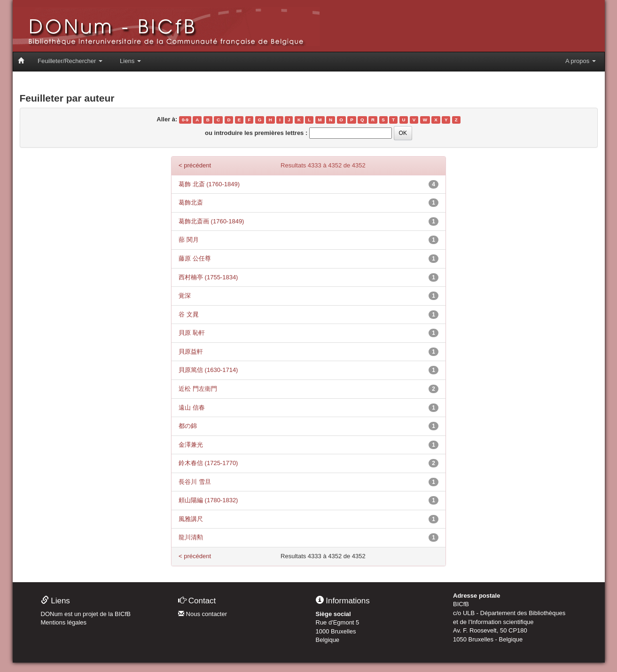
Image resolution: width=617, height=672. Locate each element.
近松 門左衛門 (198, 389)
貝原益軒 (191, 352)
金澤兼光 (191, 445)
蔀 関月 (189, 240)
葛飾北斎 (191, 202)
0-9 (185, 120)
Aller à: (167, 119)
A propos (581, 61)
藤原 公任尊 (195, 258)
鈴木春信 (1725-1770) (208, 463)
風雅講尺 (191, 519)
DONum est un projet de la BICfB (86, 614)
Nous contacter (203, 614)
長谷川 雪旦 (195, 482)
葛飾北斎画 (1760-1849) (211, 221)
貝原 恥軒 (192, 333)
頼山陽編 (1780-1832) (208, 500)
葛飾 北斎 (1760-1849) (209, 184)
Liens (130, 61)
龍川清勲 (191, 537)
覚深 (185, 296)
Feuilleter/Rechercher (70, 61)
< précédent (195, 165)
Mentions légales (64, 622)
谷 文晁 (189, 314)
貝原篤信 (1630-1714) (208, 370)
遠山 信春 (192, 407)
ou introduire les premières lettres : (256, 133)
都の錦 (188, 426)
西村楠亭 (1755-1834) (208, 277)
